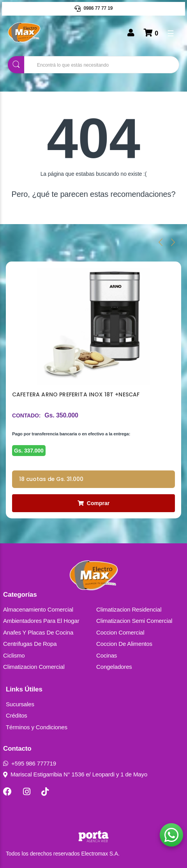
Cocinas (107, 655)
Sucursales (20, 704)
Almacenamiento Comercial (38, 609)
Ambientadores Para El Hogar (41, 621)
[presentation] (161, 242)
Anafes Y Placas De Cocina (38, 632)
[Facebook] (7, 792)
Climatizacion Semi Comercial (134, 621)
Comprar (93, 503)
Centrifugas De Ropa (30, 644)
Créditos (17, 715)
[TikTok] (45, 792)
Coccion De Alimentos (124, 644)
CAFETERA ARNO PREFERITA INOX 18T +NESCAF (76, 394)
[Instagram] (27, 792)
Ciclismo (14, 655)
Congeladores (114, 667)
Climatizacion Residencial (129, 609)
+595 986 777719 (30, 763)
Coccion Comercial (120, 632)
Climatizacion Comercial (34, 667)
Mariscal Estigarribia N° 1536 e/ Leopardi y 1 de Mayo (75, 774)
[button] (171, 835)
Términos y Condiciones (37, 727)
